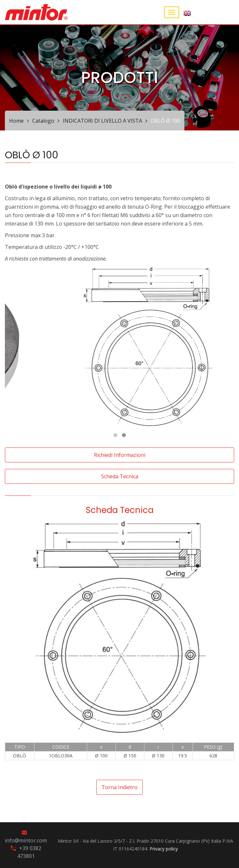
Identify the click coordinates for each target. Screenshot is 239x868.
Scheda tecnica (120, 476)
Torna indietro (119, 787)
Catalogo (43, 121)
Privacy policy (164, 849)
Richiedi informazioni (120, 455)
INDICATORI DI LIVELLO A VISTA (102, 121)
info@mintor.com (26, 840)
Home (16, 121)
